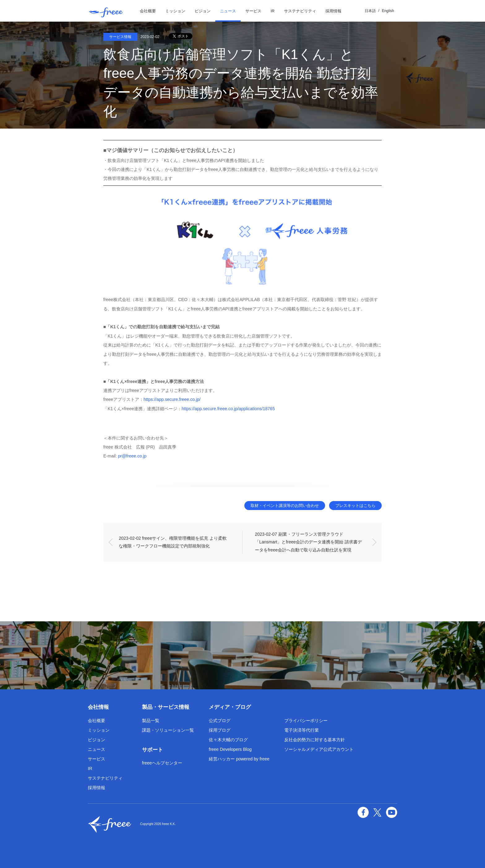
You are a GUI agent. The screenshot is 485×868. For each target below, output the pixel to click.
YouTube (392, 812)
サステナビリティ (300, 11)
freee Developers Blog (230, 749)
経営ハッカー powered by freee (239, 759)
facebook (363, 812)
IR (273, 11)
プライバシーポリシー (306, 721)
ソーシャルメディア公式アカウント (319, 749)
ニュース (228, 11)
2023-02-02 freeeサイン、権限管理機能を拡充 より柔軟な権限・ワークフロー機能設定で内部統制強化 (173, 542)
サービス (253, 11)
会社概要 (148, 11)
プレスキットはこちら (355, 506)
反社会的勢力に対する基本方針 (315, 740)
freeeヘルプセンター (162, 763)
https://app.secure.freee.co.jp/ (172, 399)
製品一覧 (151, 721)
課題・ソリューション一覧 (168, 730)
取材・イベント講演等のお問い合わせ (285, 506)
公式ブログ (220, 721)
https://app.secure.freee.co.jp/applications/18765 (228, 409)
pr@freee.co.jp (132, 456)
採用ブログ (220, 730)
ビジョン (203, 11)
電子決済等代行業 (302, 730)
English (388, 11)
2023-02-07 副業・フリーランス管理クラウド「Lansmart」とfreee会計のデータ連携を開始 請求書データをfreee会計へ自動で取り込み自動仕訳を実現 (308, 542)
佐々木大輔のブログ (228, 740)
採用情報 (333, 11)
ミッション (175, 11)
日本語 (370, 11)
